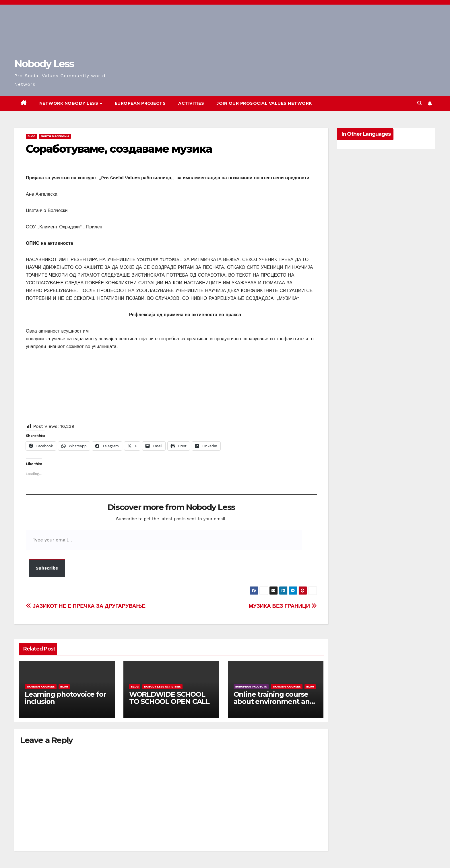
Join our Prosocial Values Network (264, 103)
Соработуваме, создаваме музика (119, 149)
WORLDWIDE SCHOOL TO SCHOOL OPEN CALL (169, 698)
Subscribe (47, 568)
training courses (41, 687)
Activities (191, 103)
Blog (31, 136)
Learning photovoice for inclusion (65, 698)
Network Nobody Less (69, 103)
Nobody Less (44, 64)
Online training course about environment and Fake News (274, 701)
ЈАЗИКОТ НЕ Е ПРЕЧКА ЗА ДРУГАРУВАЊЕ (86, 606)
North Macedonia (55, 136)
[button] (420, 103)
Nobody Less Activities (162, 687)
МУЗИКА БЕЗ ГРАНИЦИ (283, 606)
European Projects (140, 103)
